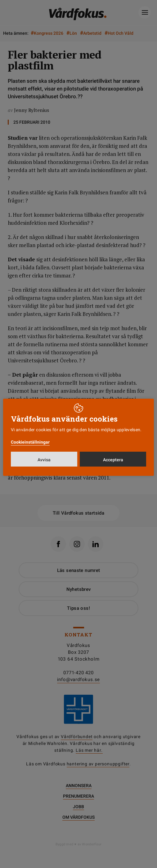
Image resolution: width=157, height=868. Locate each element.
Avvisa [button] (44, 460)
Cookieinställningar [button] (30, 442)
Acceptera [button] (113, 460)
